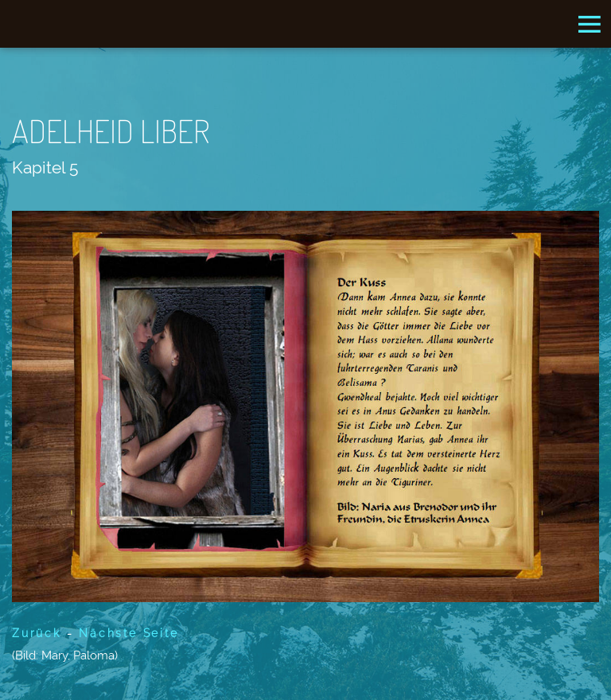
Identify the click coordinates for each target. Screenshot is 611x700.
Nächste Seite (128, 633)
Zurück (37, 633)
